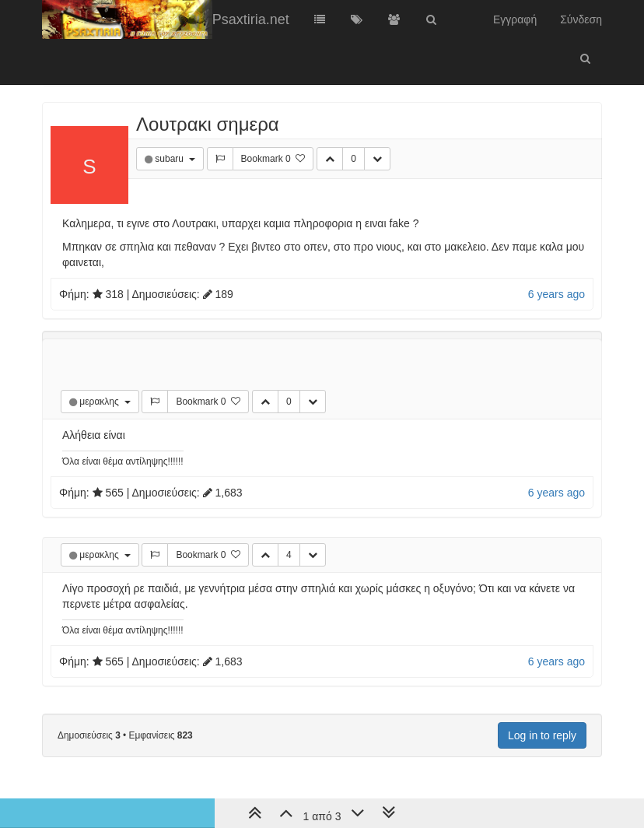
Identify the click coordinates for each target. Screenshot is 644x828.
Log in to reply (542, 735)
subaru (170, 159)
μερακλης (100, 402)
